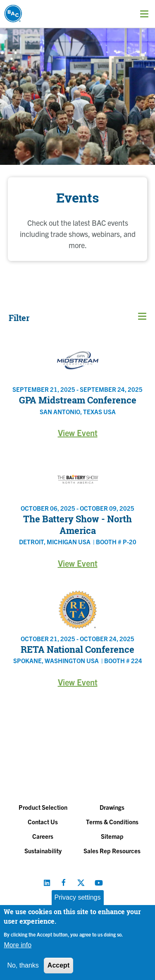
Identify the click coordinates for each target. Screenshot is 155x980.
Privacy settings (77, 897)
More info (18, 945)
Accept (58, 965)
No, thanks (23, 965)
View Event (78, 433)
